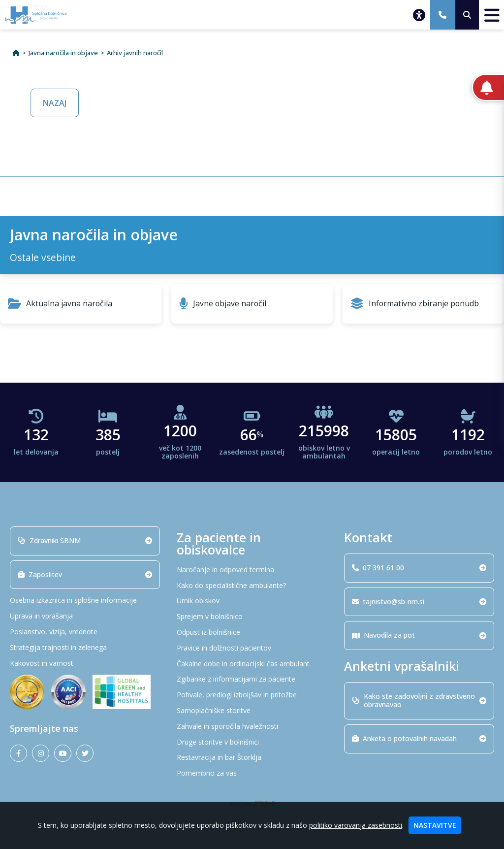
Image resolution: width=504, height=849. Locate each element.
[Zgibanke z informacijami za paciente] (252, 679)
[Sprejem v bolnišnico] (252, 617)
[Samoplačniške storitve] (252, 711)
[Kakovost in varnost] (85, 664)
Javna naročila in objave (63, 53)
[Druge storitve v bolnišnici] (252, 742)
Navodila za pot (419, 635)
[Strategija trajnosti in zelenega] (85, 648)
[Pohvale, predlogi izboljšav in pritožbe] (252, 695)
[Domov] (16, 53)
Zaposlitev (85, 574)
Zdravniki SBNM (85, 540)
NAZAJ (55, 103)
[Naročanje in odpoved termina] (252, 570)
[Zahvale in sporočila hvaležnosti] (252, 727)
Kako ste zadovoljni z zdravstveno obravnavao (419, 700)
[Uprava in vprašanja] (85, 616)
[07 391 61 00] (442, 15)
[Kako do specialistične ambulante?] (252, 586)
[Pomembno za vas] (252, 773)
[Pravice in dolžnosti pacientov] (252, 648)
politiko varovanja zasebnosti (356, 825)
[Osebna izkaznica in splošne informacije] (85, 601)
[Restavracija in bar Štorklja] (252, 758)
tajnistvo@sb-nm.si (419, 602)
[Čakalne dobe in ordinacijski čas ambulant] (252, 664)
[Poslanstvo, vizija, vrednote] (85, 632)
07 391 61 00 (419, 568)
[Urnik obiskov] (252, 601)
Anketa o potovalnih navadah (419, 738)
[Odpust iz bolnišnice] (252, 633)
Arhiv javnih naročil (135, 53)
